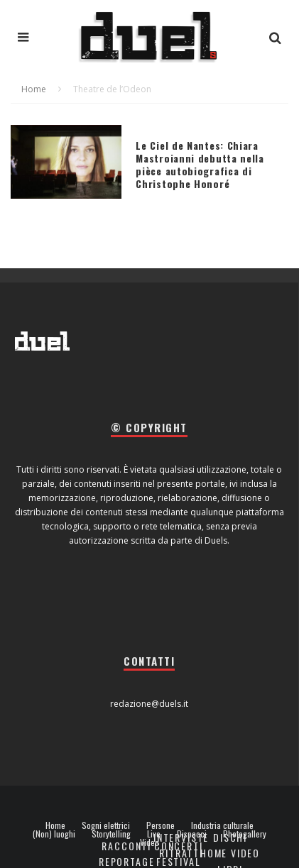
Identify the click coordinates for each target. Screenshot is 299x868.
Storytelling (111, 834)
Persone (161, 825)
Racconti (126, 846)
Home (55, 825)
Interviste (181, 837)
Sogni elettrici (106, 825)
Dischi (230, 837)
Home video (230, 853)
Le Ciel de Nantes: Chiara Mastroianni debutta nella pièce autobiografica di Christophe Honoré (200, 165)
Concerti (179, 846)
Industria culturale (222, 825)
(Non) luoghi (54, 834)
